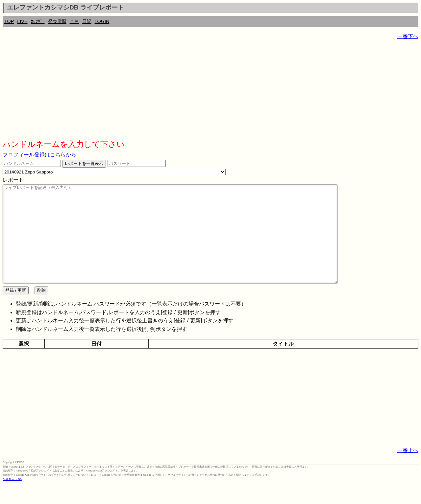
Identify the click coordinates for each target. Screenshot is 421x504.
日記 (87, 21)
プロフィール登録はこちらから (39, 155)
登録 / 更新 (16, 310)
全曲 (74, 21)
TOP (9, 21)
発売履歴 (57, 21)
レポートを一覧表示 (84, 163)
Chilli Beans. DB (12, 499)
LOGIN (102, 21)
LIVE (22, 21)
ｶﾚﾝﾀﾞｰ (38, 21)
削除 (41, 310)
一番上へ (408, 470)
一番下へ (408, 36)
